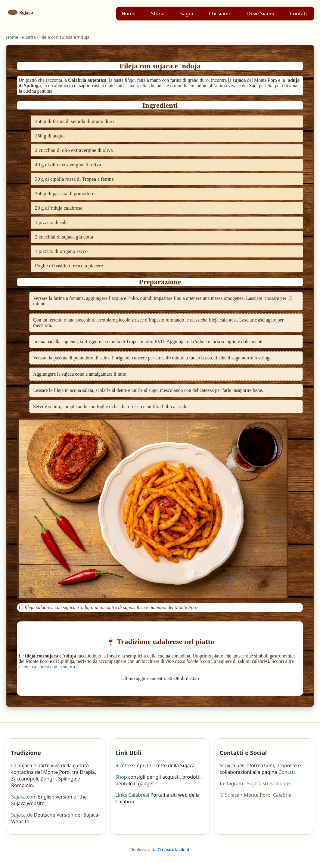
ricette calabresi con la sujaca (47, 667)
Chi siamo (220, 14)
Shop (121, 777)
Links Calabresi (132, 795)
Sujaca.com (24, 797)
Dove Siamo (261, 14)
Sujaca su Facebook (269, 783)
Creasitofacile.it (173, 850)
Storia (158, 14)
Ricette (123, 765)
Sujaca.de (22, 815)
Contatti (299, 14)
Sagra (187, 14)
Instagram (231, 783)
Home (129, 14)
